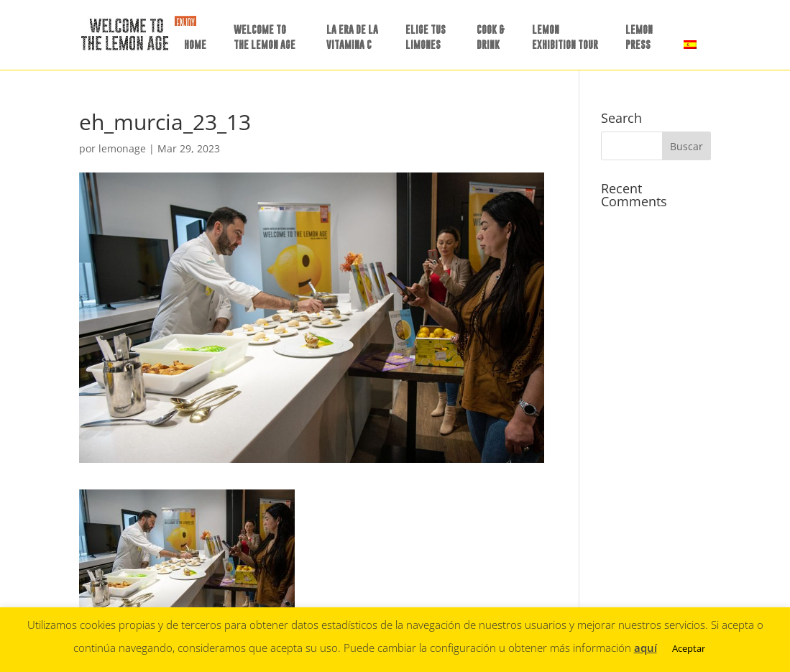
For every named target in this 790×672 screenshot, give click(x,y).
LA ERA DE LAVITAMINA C (352, 37)
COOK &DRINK (491, 37)
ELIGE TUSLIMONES (426, 37)
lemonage (122, 148)
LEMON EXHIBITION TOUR (565, 37)
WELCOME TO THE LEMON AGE (265, 37)
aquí (646, 648)
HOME (195, 44)
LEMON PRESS (639, 37)
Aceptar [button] (689, 648)
